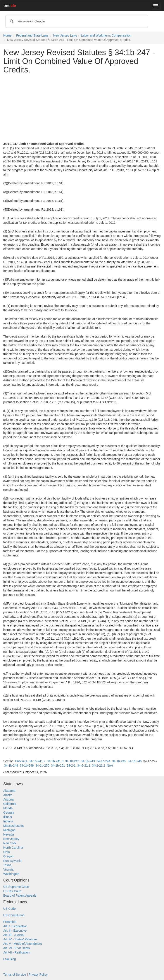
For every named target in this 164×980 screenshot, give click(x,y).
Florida (8, 808)
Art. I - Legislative (15, 926)
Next (110, 765)
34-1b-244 (104, 761)
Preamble (10, 922)
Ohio (7, 852)
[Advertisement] (82, 108)
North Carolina (13, 848)
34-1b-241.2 (37, 761)
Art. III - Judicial (14, 935)
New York (10, 843)
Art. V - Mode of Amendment (23, 944)
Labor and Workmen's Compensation (106, 35)
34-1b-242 (72, 761)
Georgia (9, 813)
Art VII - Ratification (16, 952)
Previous (21, 761)
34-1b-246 (135, 761)
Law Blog (10, 959)
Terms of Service (15, 975)
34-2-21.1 (84, 765)
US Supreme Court (16, 887)
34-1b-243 (88, 761)
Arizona (8, 799)
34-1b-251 (58, 765)
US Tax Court (12, 891)
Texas (7, 865)
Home (7, 35)
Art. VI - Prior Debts (16, 948)
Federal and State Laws (32, 35)
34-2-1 (71, 765)
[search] (76, 21)
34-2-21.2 (98, 765)
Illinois (8, 817)
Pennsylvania (12, 861)
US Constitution (14, 915)
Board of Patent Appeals (20, 896)
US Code (9, 909)
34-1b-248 (11, 765)
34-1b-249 (27, 765)
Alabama (9, 791)
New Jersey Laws (65, 35)
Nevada (9, 834)
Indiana (8, 821)
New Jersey (11, 839)
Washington (11, 874)
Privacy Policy (38, 975)
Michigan (9, 830)
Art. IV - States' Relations (20, 939)
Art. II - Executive (15, 931)
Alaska (8, 795)
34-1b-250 (42, 765)
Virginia (8, 869)
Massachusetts (13, 826)
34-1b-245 (119, 761)
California (10, 804)
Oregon (8, 856)
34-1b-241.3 (55, 761)
